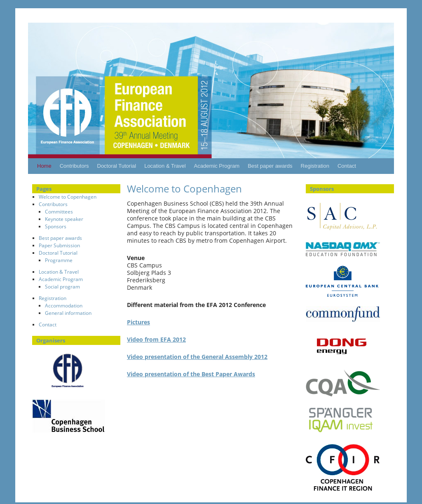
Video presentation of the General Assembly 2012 (197, 357)
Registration (315, 166)
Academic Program (217, 166)
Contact (347, 166)
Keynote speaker (64, 219)
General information (68, 313)
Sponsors (56, 226)
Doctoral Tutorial (117, 166)
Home (44, 166)
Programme (59, 260)
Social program (62, 287)
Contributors (74, 166)
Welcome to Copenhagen (68, 197)
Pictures (138, 322)
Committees (59, 212)
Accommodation (64, 306)
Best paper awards (270, 166)
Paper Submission (59, 245)
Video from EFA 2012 (156, 339)
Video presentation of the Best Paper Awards (191, 374)
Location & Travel (165, 166)
